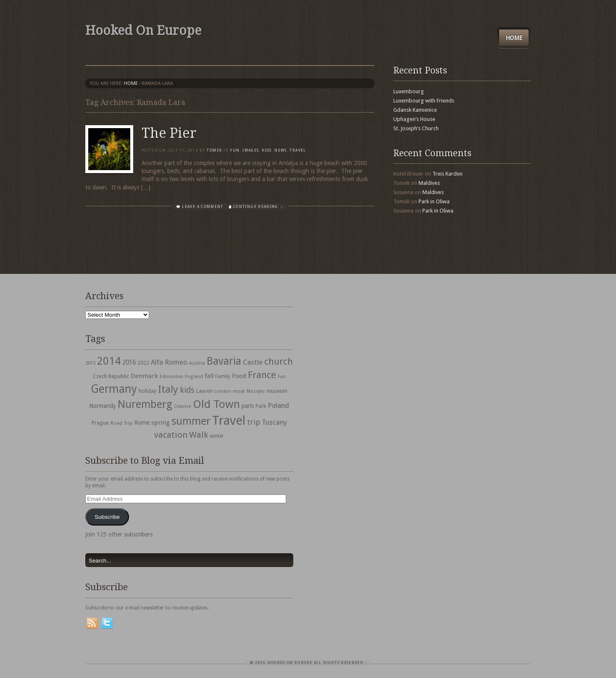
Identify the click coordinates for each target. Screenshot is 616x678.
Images (251, 150)
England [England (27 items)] (194, 377)
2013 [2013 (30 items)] (90, 363)
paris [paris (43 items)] (248, 406)
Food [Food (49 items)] (239, 376)
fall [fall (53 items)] (209, 376)
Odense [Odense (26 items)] (183, 406)
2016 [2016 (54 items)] (129, 363)
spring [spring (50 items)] (161, 423)
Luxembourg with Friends (424, 101)
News (280, 150)
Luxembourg (409, 91)
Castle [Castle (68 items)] (253, 362)
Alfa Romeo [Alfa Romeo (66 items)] (169, 362)
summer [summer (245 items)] (191, 421)
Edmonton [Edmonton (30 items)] (171, 376)
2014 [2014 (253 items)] (109, 361)
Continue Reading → (258, 207)
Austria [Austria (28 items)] (197, 363)
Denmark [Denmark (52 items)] (144, 376)
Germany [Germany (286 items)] (114, 389)
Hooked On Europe (143, 30)
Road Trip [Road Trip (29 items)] (121, 423)
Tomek (214, 150)
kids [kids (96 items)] (187, 390)
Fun (235, 150)
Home (514, 38)
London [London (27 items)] (223, 391)
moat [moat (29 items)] (239, 391)
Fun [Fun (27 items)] (282, 377)
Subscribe (107, 517)
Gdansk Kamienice (415, 110)
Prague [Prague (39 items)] (100, 423)
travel (298, 150)
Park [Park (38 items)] (261, 406)
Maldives (429, 183)
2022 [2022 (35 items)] (143, 363)
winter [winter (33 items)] (217, 436)
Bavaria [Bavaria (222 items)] (224, 361)
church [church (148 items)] (279, 361)
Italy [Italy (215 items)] (168, 389)
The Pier (169, 133)
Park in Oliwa (434, 201)
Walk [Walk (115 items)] (199, 435)
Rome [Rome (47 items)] (142, 423)
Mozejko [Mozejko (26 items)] (256, 391)
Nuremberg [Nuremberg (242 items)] (145, 404)
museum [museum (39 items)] (277, 391)
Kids (267, 150)
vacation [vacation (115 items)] (171, 435)
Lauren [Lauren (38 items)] (204, 391)
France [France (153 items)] (262, 375)
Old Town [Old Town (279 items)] (216, 404)
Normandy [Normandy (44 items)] (103, 406)
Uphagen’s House (414, 119)
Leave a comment (203, 207)
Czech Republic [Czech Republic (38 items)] (111, 376)
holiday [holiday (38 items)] (147, 391)
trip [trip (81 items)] (254, 422)
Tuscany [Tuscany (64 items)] (274, 422)
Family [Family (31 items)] (223, 376)
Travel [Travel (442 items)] (229, 420)
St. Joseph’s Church (416, 128)
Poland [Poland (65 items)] (278, 406)
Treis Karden (448, 174)
